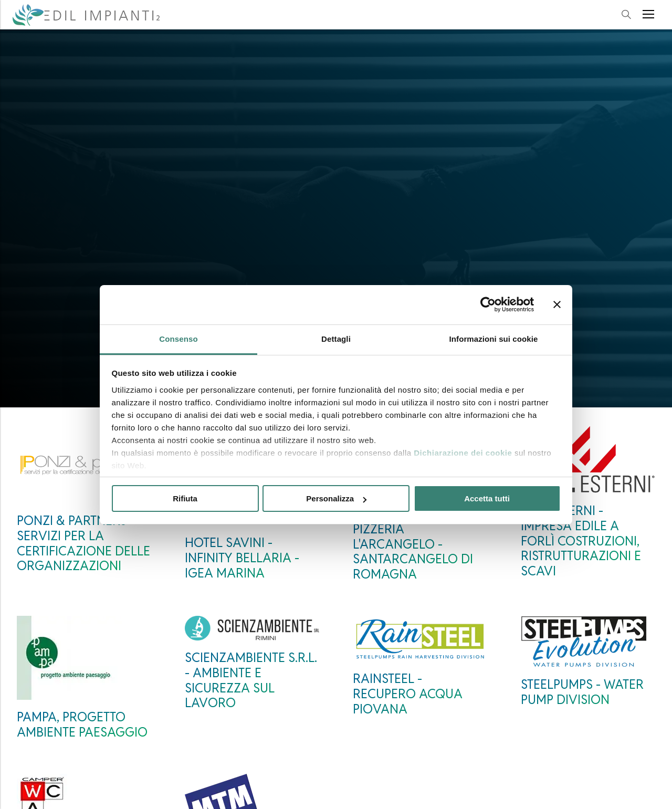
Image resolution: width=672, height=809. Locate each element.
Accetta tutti (487, 498)
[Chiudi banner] (557, 304)
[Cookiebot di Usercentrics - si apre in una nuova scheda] (488, 304)
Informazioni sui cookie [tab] (494, 339)
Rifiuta (185, 498)
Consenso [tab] (178, 339)
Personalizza (336, 498)
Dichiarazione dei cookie (463, 453)
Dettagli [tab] (336, 339)
